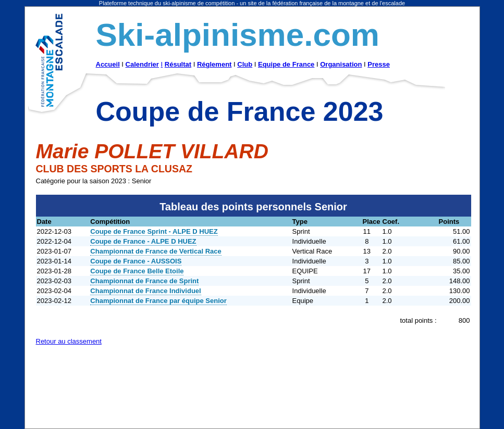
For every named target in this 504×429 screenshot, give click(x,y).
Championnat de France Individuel (145, 291)
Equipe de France (286, 64)
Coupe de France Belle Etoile (137, 271)
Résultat (178, 64)
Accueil (108, 64)
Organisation (341, 64)
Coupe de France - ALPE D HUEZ (143, 241)
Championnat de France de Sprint (144, 281)
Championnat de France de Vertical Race (156, 251)
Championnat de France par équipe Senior (158, 301)
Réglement (214, 64)
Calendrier (142, 64)
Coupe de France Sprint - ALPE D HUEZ (154, 231)
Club (245, 64)
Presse (379, 64)
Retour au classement (69, 341)
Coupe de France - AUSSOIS (136, 261)
